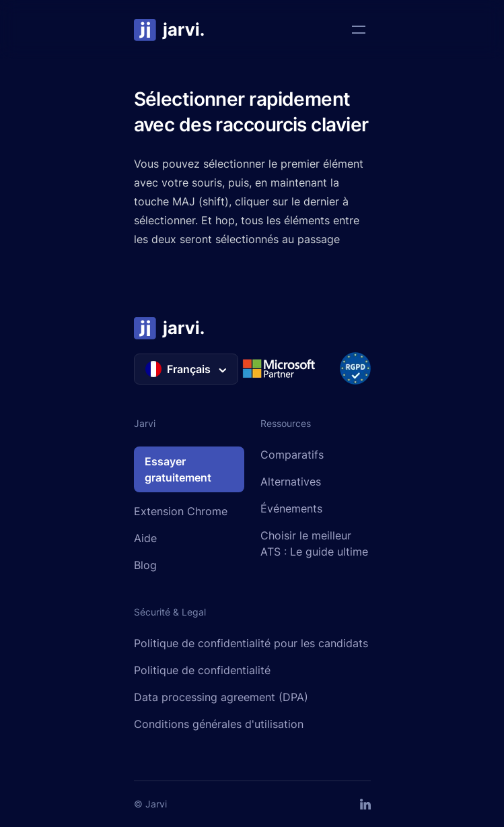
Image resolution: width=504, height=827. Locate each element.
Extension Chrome (181, 511)
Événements (291, 508)
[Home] (170, 30)
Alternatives (291, 482)
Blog (145, 565)
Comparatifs (292, 455)
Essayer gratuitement (178, 469)
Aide (145, 538)
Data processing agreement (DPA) (221, 697)
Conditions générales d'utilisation (219, 724)
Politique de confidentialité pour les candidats (251, 643)
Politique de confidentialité (202, 670)
